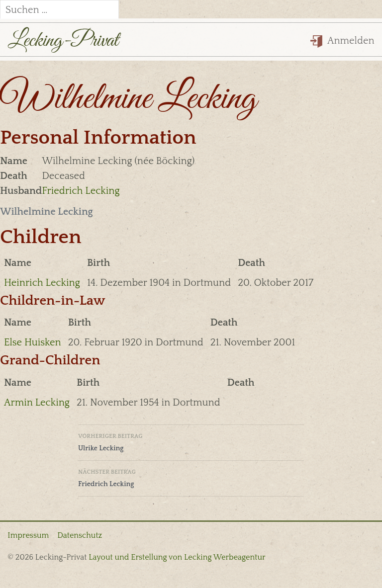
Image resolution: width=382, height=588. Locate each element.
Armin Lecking (37, 403)
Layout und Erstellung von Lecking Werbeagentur (177, 557)
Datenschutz (80, 535)
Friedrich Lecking (81, 191)
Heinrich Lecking (42, 283)
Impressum (28, 535)
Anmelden (342, 41)
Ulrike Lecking (191, 441)
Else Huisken (33, 342)
